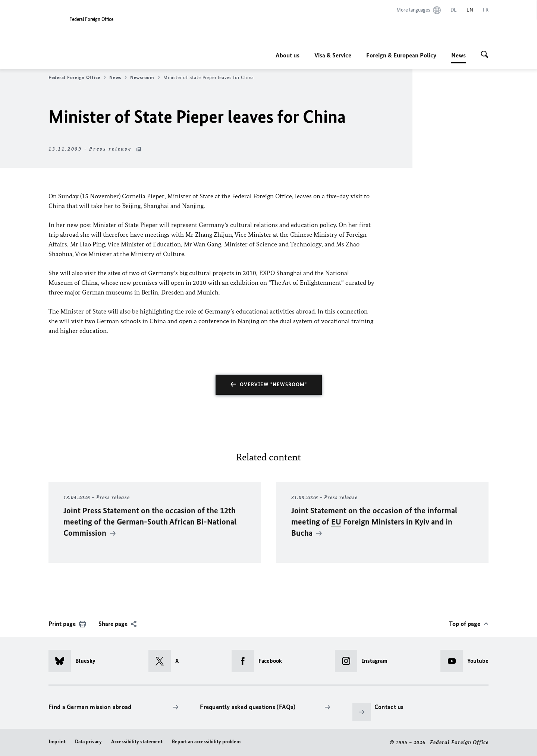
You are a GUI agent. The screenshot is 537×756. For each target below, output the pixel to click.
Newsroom (145, 78)
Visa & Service (333, 55)
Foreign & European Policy (401, 55)
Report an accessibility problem (206, 742)
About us (288, 55)
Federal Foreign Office (77, 78)
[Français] (486, 10)
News (459, 55)
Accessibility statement (137, 742)
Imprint (57, 742)
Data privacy (88, 742)
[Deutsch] (454, 10)
